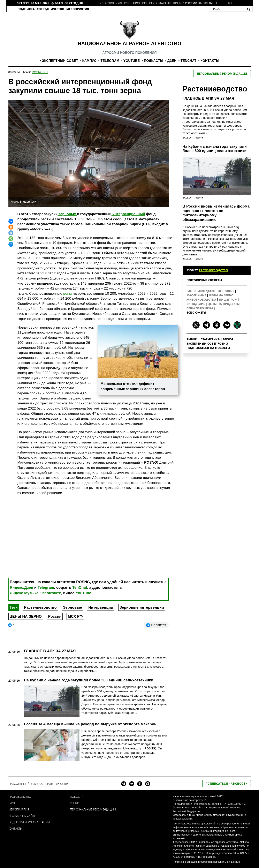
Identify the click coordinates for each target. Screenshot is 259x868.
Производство (20, 797)
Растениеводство (40, 607)
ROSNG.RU (40, 72)
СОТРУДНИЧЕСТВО (51, 9)
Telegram (46, 588)
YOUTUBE (132, 61)
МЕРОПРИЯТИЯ (78, 9)
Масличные (197, 295)
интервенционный (128, 214)
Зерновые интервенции (142, 607)
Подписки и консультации (29, 822)
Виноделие (196, 304)
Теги (14, 607)
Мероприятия (19, 809)
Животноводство (202, 300)
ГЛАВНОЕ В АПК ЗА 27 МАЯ (208, 98)
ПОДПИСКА (26, 9)
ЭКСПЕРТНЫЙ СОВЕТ (60, 61)
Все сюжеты (196, 312)
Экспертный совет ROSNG (207, 343)
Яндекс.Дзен (22, 588)
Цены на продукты (224, 304)
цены (67, 294)
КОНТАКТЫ (210, 61)
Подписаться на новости (208, 348)
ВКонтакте (51, 593)
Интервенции (101, 607)
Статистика (210, 339)
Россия (55, 616)
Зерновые (73, 607)
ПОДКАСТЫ (153, 61)
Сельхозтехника (200, 308)
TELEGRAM (110, 61)
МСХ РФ (75, 616)
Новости (198, 138)
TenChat (80, 588)
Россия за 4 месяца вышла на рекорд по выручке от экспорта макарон (90, 724)
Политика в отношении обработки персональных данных (206, 862)
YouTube (83, 593)
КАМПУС (89, 61)
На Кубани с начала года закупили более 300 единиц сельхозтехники (215, 149)
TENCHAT (188, 61)
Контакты (16, 828)
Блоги (228, 339)
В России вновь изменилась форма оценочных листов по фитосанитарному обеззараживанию (216, 213)
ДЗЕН (172, 61)
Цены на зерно (222, 295)
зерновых (67, 214)
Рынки (192, 339)
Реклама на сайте (22, 816)
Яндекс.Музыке (24, 593)
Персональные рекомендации (93, 809)
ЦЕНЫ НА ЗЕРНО (26, 616)
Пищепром (229, 300)
